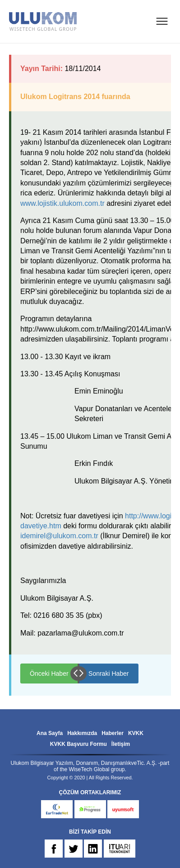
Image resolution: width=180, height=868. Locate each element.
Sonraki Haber (109, 674)
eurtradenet (57, 809)
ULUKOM (43, 21)
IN (93, 849)
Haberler (113, 733)
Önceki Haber (49, 674)
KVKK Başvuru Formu (78, 744)
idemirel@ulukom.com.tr (59, 536)
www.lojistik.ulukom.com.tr (62, 203)
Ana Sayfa (50, 733)
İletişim (121, 744)
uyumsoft (123, 809)
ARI (120, 849)
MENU (162, 21)
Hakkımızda (82, 733)
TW (74, 849)
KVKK (136, 733)
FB (54, 849)
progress (90, 809)
